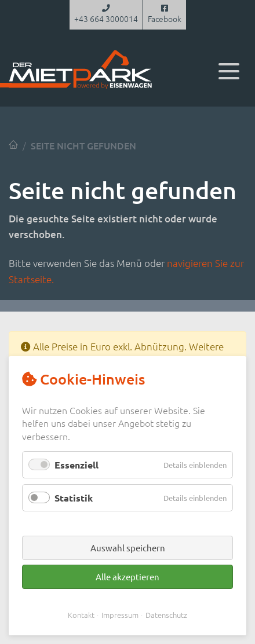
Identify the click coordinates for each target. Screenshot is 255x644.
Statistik (74, 498)
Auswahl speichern (128, 548)
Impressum (120, 615)
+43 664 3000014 (106, 14)
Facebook (165, 14)
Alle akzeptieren (128, 577)
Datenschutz (166, 615)
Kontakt (81, 615)
